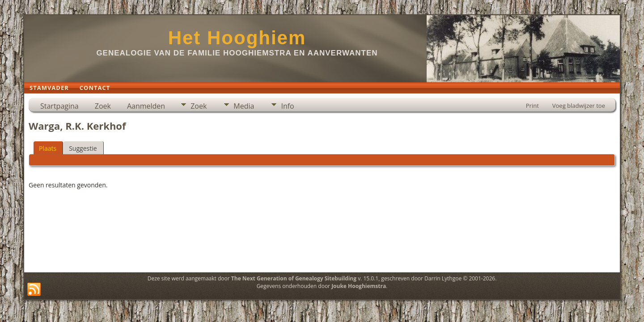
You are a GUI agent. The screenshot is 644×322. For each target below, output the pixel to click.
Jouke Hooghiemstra (359, 286)
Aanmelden (146, 106)
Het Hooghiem (237, 38)
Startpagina (59, 106)
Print (532, 106)
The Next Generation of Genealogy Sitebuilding (294, 278)
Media (244, 106)
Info (287, 106)
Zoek (103, 106)
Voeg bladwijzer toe (579, 106)
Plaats (48, 148)
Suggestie (83, 148)
